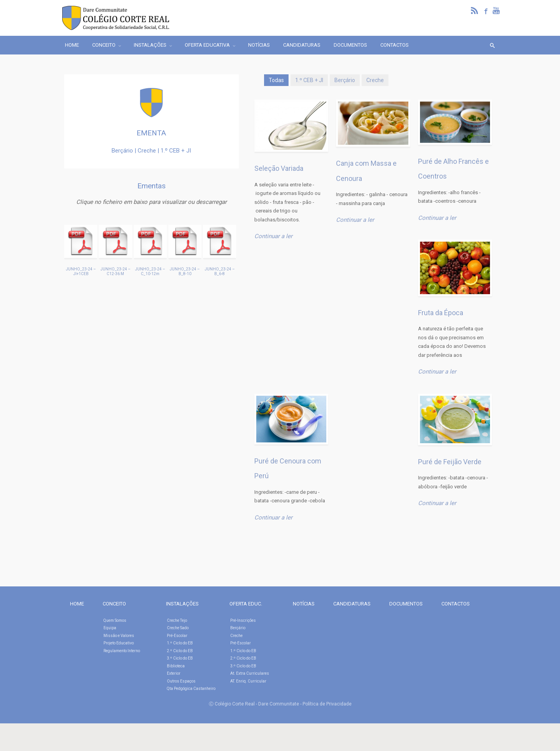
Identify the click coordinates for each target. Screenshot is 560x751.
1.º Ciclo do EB (180, 643)
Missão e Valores (119, 636)
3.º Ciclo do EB (180, 658)
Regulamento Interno (122, 651)
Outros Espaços (181, 681)
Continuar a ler (273, 236)
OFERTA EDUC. (246, 604)
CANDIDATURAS (352, 604)
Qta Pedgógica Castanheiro (191, 689)
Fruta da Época (441, 313)
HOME (77, 604)
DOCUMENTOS (406, 604)
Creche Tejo (177, 620)
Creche (375, 80)
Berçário (345, 80)
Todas (276, 80)
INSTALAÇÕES (182, 604)
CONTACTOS (456, 604)
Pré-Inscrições (243, 620)
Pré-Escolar (177, 636)
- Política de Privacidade (326, 704)
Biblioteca (176, 666)
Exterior (174, 673)
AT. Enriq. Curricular (248, 681)
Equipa (110, 628)
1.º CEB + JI (309, 80)
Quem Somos (115, 620)
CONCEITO (114, 604)
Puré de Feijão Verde (450, 462)
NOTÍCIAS (304, 604)
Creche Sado (178, 628)
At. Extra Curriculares (250, 673)
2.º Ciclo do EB (180, 651)
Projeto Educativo (119, 643)
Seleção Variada (279, 168)
